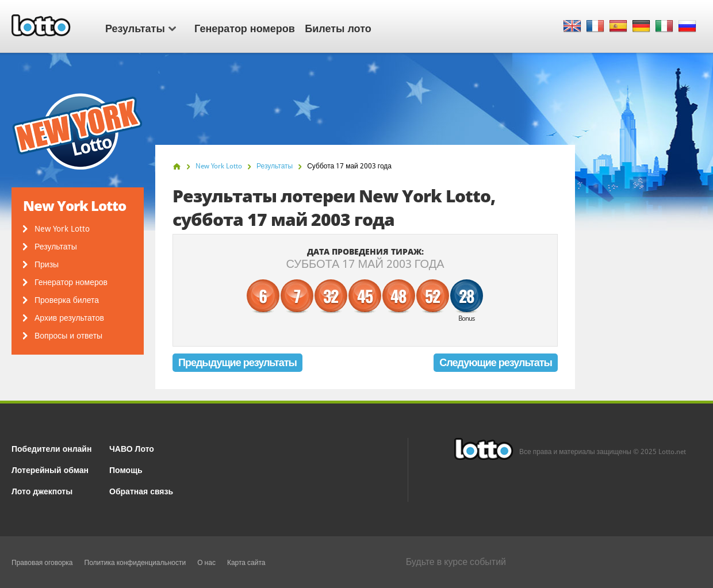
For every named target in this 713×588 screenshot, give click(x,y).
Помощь (126, 469)
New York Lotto (62, 229)
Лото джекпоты (42, 491)
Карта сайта (246, 563)
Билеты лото (338, 28)
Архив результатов (69, 318)
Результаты (141, 28)
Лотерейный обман (50, 469)
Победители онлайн (51, 448)
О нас (206, 563)
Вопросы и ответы (68, 336)
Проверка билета (67, 300)
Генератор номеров (245, 28)
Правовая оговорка (42, 563)
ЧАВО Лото (132, 448)
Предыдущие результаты (237, 362)
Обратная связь (141, 491)
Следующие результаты (496, 362)
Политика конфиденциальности (135, 563)
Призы (47, 264)
